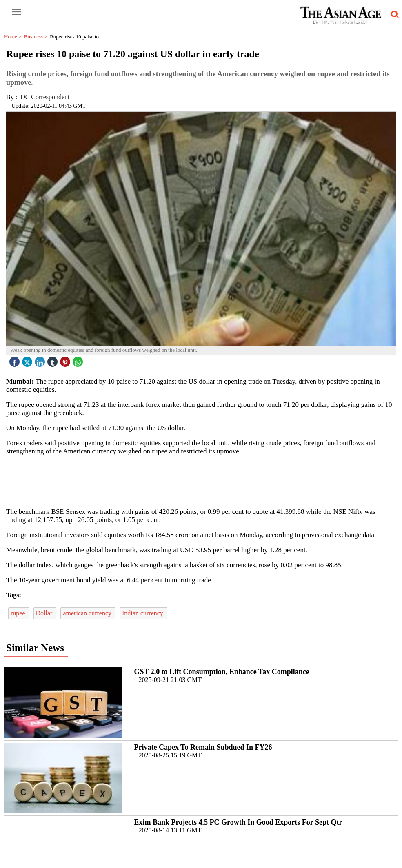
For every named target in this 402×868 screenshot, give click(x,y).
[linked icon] (41, 360)
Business (37, 37)
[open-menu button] (16, 12)
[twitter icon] (28, 360)
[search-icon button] (393, 15)
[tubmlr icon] (53, 360)
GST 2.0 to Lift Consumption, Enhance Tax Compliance (221, 672)
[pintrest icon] (66, 360)
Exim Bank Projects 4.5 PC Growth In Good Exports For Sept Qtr (238, 822)
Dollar (45, 613)
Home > (14, 37)
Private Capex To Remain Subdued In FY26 (203, 747)
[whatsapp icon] (79, 360)
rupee (19, 613)
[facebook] (16, 360)
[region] (204, 481)
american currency (88, 613)
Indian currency (143, 613)
